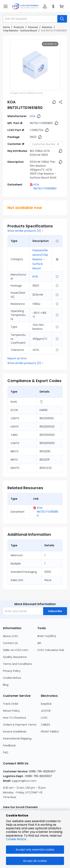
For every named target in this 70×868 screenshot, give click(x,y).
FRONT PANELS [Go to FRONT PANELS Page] (50, 732)
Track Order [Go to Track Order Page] (11, 704)
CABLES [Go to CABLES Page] (45, 725)
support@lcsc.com (24, 781)
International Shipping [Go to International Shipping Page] (17, 739)
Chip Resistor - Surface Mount (20, 31)
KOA (33, 116)
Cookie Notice (16, 839)
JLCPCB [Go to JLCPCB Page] (46, 711)
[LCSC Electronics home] (25, 6)
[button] (45, 6)
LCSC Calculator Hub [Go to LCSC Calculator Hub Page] (51, 650)
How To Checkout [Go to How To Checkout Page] (15, 718)
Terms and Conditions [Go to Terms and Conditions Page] (17, 664)
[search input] (31, 19)
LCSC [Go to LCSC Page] (44, 718)
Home (6, 27)
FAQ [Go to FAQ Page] (6, 752)
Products (19, 27)
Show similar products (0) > (25, 231)
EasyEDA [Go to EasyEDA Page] (46, 704)
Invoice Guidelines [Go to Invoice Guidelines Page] (15, 732)
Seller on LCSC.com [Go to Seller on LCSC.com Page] (16, 650)
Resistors (47, 27)
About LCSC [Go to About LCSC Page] (11, 636)
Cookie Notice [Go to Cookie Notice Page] (12, 678)
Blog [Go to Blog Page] (6, 685)
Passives (33, 27)
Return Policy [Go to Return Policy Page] (11, 711)
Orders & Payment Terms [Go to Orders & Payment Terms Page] (20, 725)
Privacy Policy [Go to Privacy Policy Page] (12, 671)
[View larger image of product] (35, 65)
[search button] (62, 19)
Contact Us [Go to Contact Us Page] (10, 643)
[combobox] (46, 144)
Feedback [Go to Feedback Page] (9, 745)
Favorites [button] (50, 44)
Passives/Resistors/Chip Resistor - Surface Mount (40, 259)
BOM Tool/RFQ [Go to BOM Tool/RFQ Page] (47, 636)
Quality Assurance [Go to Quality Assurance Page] (15, 657)
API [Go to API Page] (39, 643)
